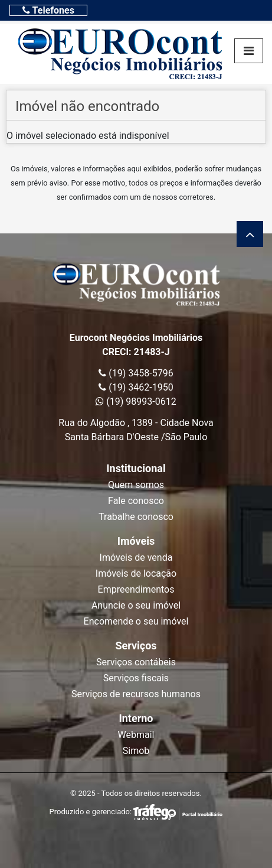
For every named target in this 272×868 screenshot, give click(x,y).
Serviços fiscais (136, 678)
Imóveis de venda (136, 557)
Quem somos (136, 485)
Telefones (48, 10)
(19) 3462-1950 (136, 387)
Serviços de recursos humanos (136, 694)
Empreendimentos (136, 589)
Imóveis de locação (136, 573)
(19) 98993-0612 (136, 402)
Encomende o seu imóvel (136, 621)
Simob (136, 751)
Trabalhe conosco (136, 517)
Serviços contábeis (136, 662)
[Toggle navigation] (48, 10)
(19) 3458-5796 (136, 373)
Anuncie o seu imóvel (136, 605)
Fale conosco (136, 501)
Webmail (136, 735)
